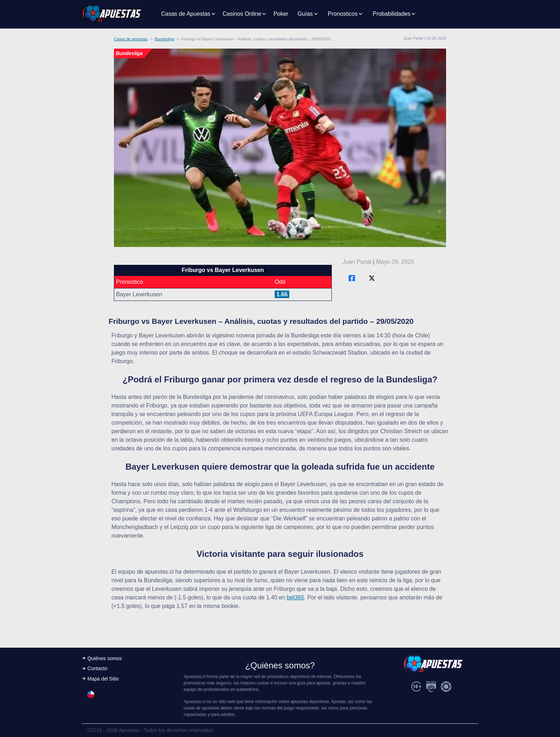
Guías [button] (305, 14)
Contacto (97, 669)
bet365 (296, 597)
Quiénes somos (105, 658)
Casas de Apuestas (186, 14)
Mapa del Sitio (103, 679)
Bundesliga (164, 39)
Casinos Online (242, 14)
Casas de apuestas (131, 39)
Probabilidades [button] (391, 14)
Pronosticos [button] (343, 14)
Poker (281, 14)
